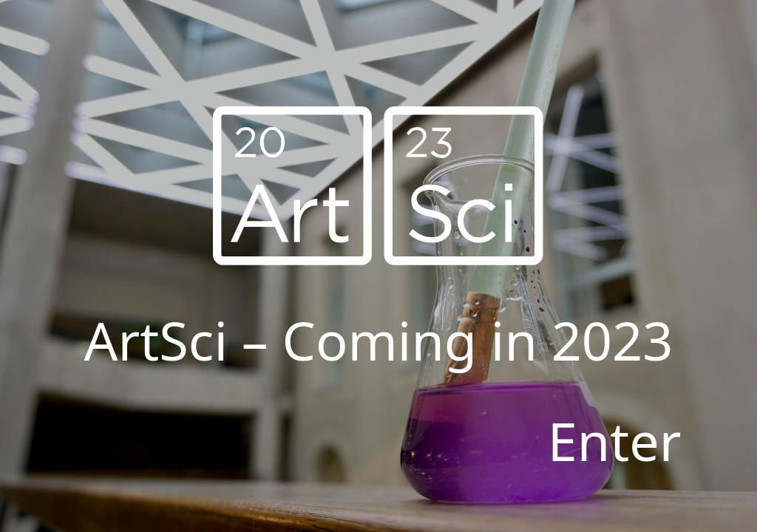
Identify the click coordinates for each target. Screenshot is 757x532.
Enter (615, 440)
